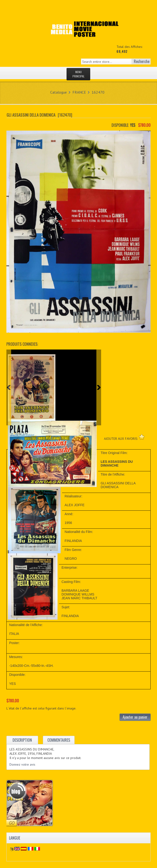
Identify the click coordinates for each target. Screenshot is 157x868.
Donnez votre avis (22, 764)
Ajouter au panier (135, 717)
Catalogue (58, 92)
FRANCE (79, 92)
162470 (98, 92)
